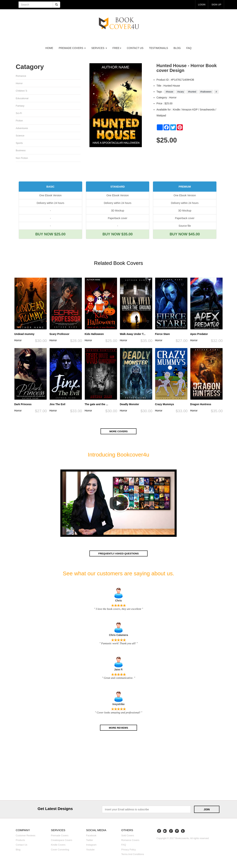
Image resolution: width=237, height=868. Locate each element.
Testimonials (159, 48)
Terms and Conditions (133, 855)
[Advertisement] (118, 768)
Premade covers (60, 836)
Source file (185, 227)
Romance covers (130, 841)
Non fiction (22, 159)
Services (99, 48)
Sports (19, 144)
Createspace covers (62, 841)
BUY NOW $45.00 (185, 236)
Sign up (216, 4)
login (201, 4)
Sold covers (128, 836)
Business (21, 152)
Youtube (90, 851)
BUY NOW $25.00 (50, 236)
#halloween (206, 92)
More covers (118, 433)
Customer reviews (26, 836)
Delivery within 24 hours (50, 204)
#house (169, 92)
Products (20, 841)
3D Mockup (118, 212)
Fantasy (20, 106)
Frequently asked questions (118, 555)
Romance (21, 76)
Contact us (135, 48)
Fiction (19, 121)
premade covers (72, 48)
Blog (177, 48)
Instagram (91, 846)
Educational (22, 99)
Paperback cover (117, 220)
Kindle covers (58, 846)
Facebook (91, 836)
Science (20, 137)
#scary (181, 92)
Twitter (90, 841)
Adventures (22, 129)
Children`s (22, 91)
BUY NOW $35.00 (117, 236)
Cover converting (60, 851)
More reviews (118, 729)
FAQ (189, 48)
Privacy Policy (128, 851)
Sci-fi (19, 114)
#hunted (192, 92)
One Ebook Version (50, 197)
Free (117, 48)
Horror (19, 84)
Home (49, 48)
